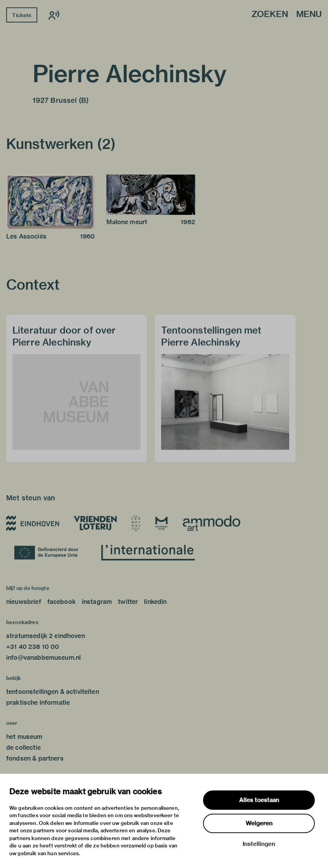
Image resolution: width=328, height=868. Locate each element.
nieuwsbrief (24, 602)
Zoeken (270, 15)
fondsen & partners (35, 758)
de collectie (23, 748)
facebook (62, 602)
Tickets (22, 15)
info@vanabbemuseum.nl (43, 658)
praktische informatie (38, 703)
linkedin (155, 602)
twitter (128, 602)
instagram (97, 602)
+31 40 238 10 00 (33, 647)
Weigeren (259, 823)
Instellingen (259, 844)
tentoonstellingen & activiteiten (53, 692)
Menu (309, 15)
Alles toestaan (259, 800)
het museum (24, 737)
